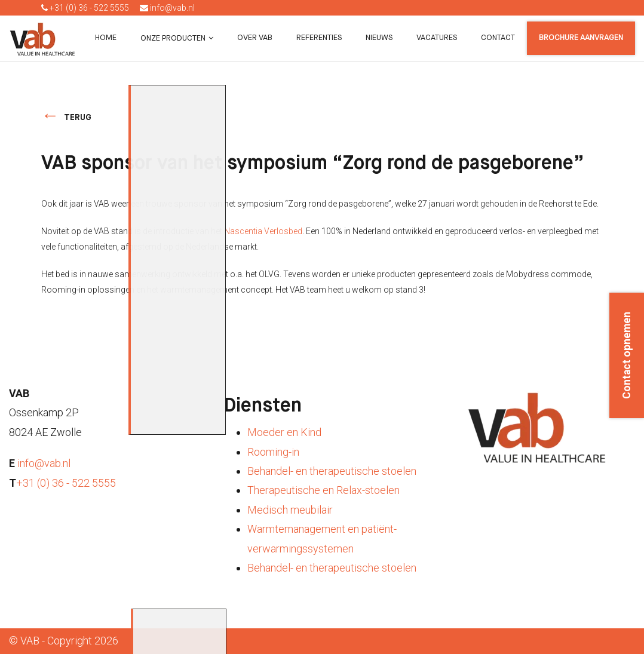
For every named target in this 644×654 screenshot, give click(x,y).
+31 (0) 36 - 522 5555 (85, 8)
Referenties (319, 38)
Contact (498, 38)
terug (78, 118)
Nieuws (379, 38)
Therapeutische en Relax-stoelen (323, 490)
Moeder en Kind (284, 432)
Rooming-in (273, 452)
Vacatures (437, 38)
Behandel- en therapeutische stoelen (332, 471)
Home (106, 38)
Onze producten (173, 39)
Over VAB (255, 38)
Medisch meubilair (290, 510)
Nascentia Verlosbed (263, 231)
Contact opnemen (627, 355)
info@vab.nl (167, 8)
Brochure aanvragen (581, 38)
